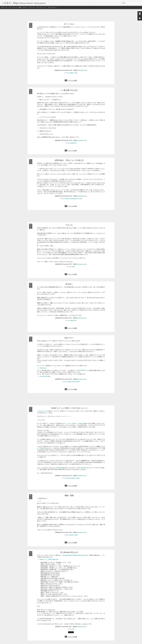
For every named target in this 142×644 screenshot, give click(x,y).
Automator (84, 468)
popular (73, 478)
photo (74, 382)
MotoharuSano (74, 199)
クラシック (4, 7)
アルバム (69, 225)
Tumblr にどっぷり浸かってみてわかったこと (69, 408)
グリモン (70, 423)
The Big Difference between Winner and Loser (75, 555)
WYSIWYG (59, 468)
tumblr (78, 382)
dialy (72, 320)
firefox (69, 478)
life (73, 629)
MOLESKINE (81, 370)
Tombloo (42, 448)
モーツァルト (69, 24)
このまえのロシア (42, 411)
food (75, 320)
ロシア (39, 439)
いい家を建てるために (69, 90)
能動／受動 (69, 495)
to (40, 501)
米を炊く (69, 284)
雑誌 (20, 7)
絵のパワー (69, 338)
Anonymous (81, 70)
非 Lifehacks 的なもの (69, 552)
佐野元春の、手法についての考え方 (69, 160)
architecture (73, 143)
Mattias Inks (43, 368)
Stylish (80, 423)
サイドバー (32, 7)
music (76, 73)
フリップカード (13, 7)
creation (71, 73)
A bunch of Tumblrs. (45, 376)
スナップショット (41, 7)
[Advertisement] (71, 15)
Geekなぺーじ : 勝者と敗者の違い (49, 559)
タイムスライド (52, 7)
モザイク (25, 7)
